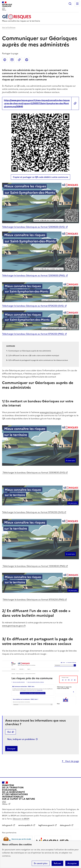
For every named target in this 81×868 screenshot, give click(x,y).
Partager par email (12, 60)
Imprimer (27, 60)
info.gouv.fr (7, 825)
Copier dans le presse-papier (19, 60)
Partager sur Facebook (5, 60)
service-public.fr (25, 825)
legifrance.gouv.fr (46, 825)
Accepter (72, 863)
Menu (77, 4)
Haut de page (72, 761)
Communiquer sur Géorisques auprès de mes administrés (30, 351)
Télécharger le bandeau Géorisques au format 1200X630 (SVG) (33, 227)
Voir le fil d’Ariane (9, 28)
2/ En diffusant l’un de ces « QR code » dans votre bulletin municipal (34, 356)
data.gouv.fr (65, 825)
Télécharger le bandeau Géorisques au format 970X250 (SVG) (33, 306)
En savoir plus (41, 863)
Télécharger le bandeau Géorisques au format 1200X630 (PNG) (33, 275)
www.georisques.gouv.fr (52, 412)
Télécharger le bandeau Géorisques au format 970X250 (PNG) (33, 334)
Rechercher (70, 4)
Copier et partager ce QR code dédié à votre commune (40, 177)
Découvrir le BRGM (21, 819)
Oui (9, 732)
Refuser (57, 863)
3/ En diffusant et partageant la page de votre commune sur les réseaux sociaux (38, 360)
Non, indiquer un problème (21, 739)
